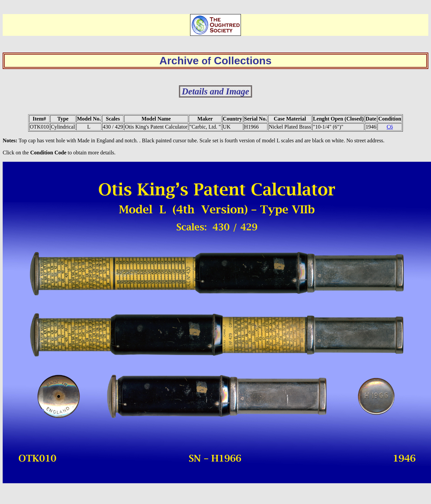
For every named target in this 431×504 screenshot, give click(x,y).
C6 (390, 127)
